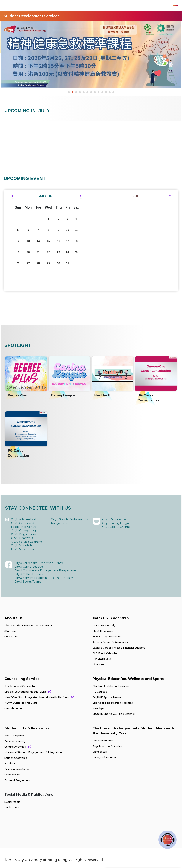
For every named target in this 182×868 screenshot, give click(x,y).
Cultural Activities (18, 747)
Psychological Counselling (20, 686)
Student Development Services (32, 16)
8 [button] (95, 92)
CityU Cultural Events (29, 574)
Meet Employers (103, 631)
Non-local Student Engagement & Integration (33, 752)
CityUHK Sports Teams (107, 697)
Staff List (10, 631)
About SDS (14, 618)
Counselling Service (22, 679)
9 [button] (99, 92)
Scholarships (12, 775)
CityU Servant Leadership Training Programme (46, 578)
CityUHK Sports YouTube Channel (114, 714)
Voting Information (104, 757)
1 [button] (69, 92)
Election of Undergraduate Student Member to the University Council (134, 731)
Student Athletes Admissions (111, 686)
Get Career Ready (104, 625)
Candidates (100, 752)
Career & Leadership (111, 618)
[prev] (13, 196)
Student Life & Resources (27, 728)
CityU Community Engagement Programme (45, 570)
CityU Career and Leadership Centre (24, 525)
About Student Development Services (29, 625)
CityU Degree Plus (24, 534)
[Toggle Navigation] (175, 6)
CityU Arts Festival (24, 519)
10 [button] (102, 92)
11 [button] (106, 92)
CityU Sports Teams (24, 549)
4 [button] (80, 92)
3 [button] (76, 92)
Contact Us (11, 636)
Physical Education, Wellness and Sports (128, 679)
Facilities (10, 763)
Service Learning (15, 741)
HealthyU (98, 708)
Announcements (103, 741)
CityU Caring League (25, 531)
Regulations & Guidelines (108, 746)
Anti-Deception (14, 736)
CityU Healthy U (22, 538)
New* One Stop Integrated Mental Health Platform (39, 697)
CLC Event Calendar (105, 653)
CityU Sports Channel (117, 527)
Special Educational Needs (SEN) (28, 692)
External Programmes (18, 780)
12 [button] (110, 92)
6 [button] (87, 92)
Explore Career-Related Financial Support (119, 648)
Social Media (12, 802)
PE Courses (100, 692)
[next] (81, 196)
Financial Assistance (17, 769)
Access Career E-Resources (110, 642)
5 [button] (84, 92)
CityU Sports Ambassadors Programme (69, 521)
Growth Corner (14, 708)
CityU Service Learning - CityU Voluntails (28, 544)
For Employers (102, 659)
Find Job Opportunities (107, 636)
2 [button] (73, 92)
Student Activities (16, 758)
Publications (12, 807)
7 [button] (91, 92)
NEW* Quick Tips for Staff (21, 703)
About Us (98, 664)
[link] (22, 829)
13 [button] (113, 92)
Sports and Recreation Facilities (113, 703)
